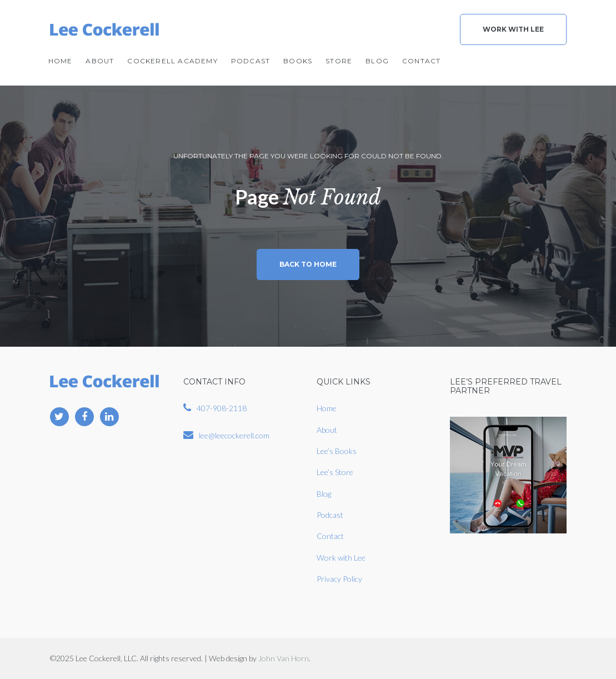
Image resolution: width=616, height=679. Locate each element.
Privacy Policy (339, 579)
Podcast (251, 61)
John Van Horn (284, 658)
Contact (421, 61)
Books (298, 61)
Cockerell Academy (172, 61)
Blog (377, 61)
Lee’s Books (337, 451)
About (100, 61)
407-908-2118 (222, 408)
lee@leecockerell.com (234, 435)
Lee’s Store (335, 472)
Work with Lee (341, 558)
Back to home (308, 264)
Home (61, 61)
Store (339, 61)
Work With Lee (513, 29)
